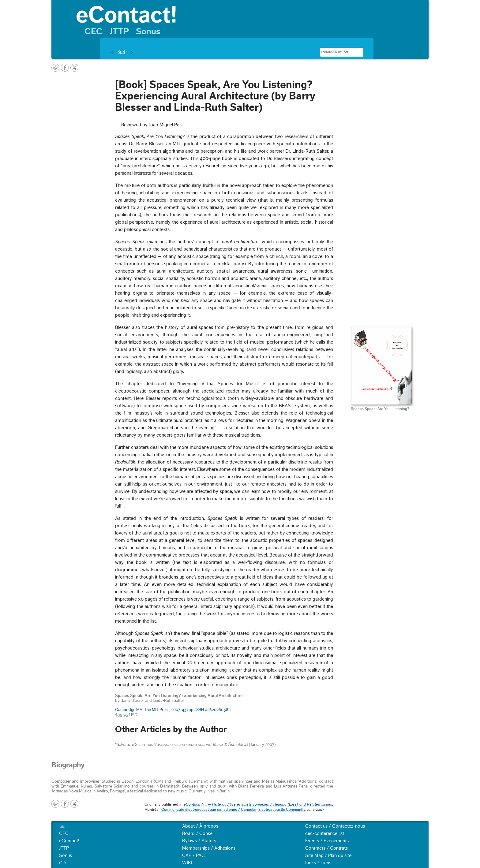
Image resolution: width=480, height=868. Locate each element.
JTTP (119, 32)
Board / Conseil (198, 833)
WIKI (187, 863)
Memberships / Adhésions (209, 848)
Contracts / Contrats (326, 848)
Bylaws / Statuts (199, 841)
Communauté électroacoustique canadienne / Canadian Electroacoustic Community (233, 810)
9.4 (122, 52)
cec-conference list (325, 833)
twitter (74, 68)
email (55, 68)
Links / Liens (318, 863)
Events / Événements (327, 841)
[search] (334, 52)
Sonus (148, 32)
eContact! (69, 841)
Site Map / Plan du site (328, 855)
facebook (65, 68)
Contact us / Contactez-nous (335, 826)
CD (62, 863)
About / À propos (200, 826)
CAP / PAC (193, 855)
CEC (94, 32)
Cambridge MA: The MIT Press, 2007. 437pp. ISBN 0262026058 (172, 710)
